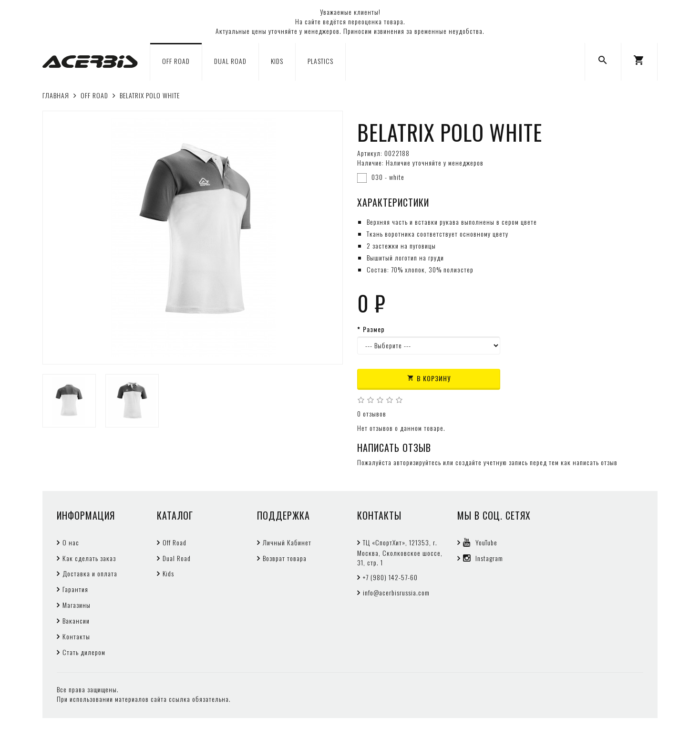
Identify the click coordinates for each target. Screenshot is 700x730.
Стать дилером (84, 652)
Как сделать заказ (89, 558)
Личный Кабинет (287, 542)
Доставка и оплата (90, 573)
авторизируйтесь (417, 462)
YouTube (480, 542)
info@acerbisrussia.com (396, 592)
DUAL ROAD (230, 61)
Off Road (175, 542)
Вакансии (76, 620)
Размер (374, 329)
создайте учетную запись (492, 462)
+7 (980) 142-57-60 (390, 577)
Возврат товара (285, 558)
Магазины (77, 605)
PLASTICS (320, 61)
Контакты (76, 636)
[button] (639, 62)
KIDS (277, 61)
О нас (71, 542)
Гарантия (75, 589)
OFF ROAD (176, 61)
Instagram (483, 558)
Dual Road (177, 558)
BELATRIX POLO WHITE (150, 95)
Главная (56, 95)
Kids (168, 573)
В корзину (429, 378)
